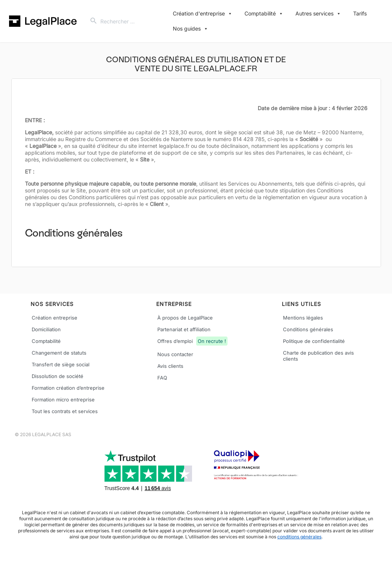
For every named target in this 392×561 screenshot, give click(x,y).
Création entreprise (55, 318)
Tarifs (360, 13)
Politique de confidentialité (314, 341)
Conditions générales (308, 329)
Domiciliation (46, 329)
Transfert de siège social (61, 364)
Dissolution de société (58, 376)
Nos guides (191, 29)
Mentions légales (303, 318)
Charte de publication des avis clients (318, 356)
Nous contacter (175, 354)
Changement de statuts (59, 353)
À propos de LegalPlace (185, 318)
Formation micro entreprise (63, 400)
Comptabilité (264, 14)
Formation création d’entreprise (68, 388)
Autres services (318, 14)
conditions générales (299, 537)
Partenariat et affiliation (184, 329)
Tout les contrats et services (65, 411)
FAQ (162, 378)
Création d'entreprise (203, 14)
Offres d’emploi (192, 342)
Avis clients (170, 366)
